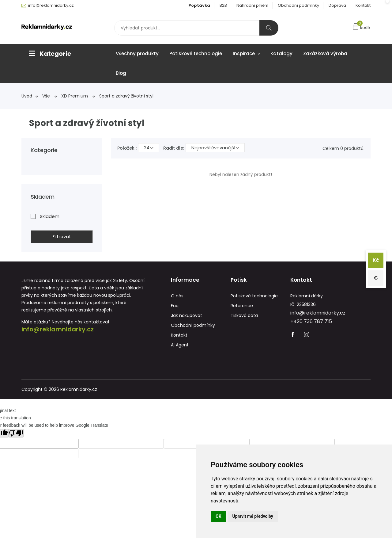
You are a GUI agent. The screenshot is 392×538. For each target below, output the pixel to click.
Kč (376, 260)
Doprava (337, 5)
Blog (121, 73)
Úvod (30, 96)
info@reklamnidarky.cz (51, 5)
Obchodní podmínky (298, 5)
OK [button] (219, 516)
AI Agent (180, 345)
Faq (175, 306)
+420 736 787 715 (311, 321)
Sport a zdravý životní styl (126, 96)
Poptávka (199, 5)
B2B (223, 5)
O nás (177, 296)
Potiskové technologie (196, 53)
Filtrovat (62, 237)
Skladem (50, 216)
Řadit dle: (174, 148)
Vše (50, 96)
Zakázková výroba (325, 53)
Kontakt (363, 5)
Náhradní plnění (252, 5)
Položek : (127, 148)
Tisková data (244, 315)
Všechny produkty (137, 53)
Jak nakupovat (187, 315)
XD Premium (78, 96)
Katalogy (281, 53)
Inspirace (246, 53)
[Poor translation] (16, 433)
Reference (242, 306)
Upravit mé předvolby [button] (253, 516)
